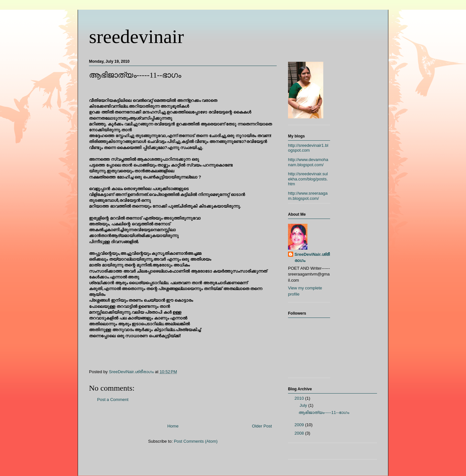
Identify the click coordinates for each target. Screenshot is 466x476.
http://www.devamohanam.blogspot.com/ (308, 162)
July (304, 405)
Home (173, 426)
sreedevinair (136, 37)
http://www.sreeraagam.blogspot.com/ (308, 196)
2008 (300, 433)
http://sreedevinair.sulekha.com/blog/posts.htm (308, 179)
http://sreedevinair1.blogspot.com (308, 148)
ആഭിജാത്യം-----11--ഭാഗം (324, 412)
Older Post (262, 426)
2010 (300, 398)
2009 (300, 425)
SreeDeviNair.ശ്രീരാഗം (312, 257)
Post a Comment (113, 400)
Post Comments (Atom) (196, 441)
